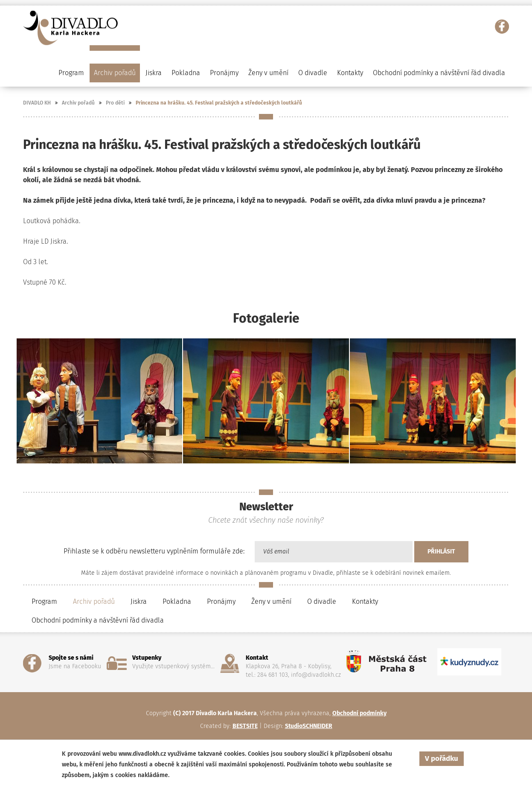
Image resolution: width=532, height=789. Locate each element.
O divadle (322, 601)
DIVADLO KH (37, 103)
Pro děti (115, 103)
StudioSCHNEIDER (309, 726)
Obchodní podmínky (359, 713)
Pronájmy (224, 73)
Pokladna (186, 73)
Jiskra (154, 73)
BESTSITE (245, 726)
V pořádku (442, 758)
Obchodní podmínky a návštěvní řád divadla (439, 73)
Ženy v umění (271, 601)
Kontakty (350, 73)
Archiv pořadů (78, 103)
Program (44, 601)
